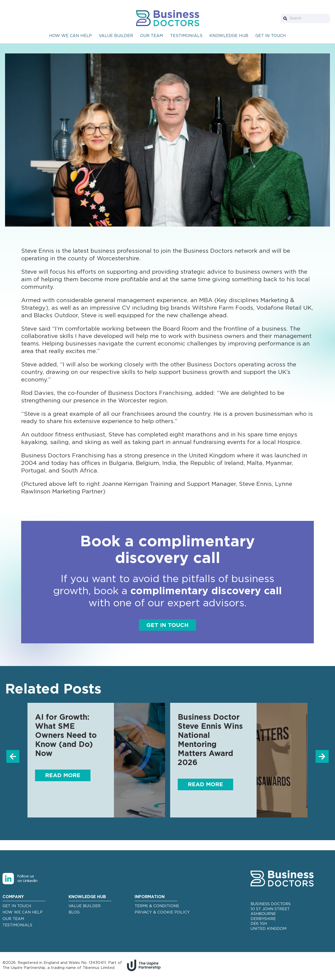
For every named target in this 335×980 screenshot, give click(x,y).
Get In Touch (271, 36)
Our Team (152, 36)
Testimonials (186, 36)
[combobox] (305, 19)
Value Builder (116, 36)
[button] (12, 757)
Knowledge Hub (229, 36)
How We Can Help (70, 36)
